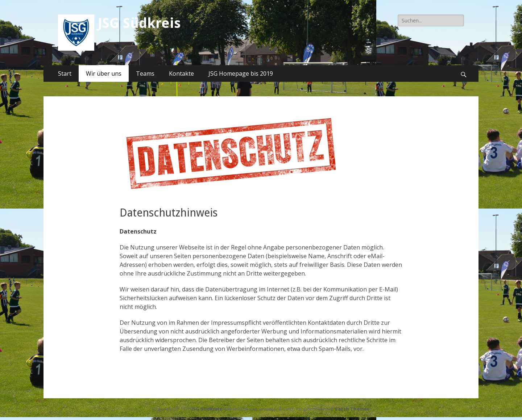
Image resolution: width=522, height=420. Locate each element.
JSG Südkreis (139, 23)
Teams (145, 73)
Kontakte (181, 73)
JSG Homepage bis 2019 (241, 73)
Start (65, 73)
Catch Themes (352, 409)
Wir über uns (104, 73)
